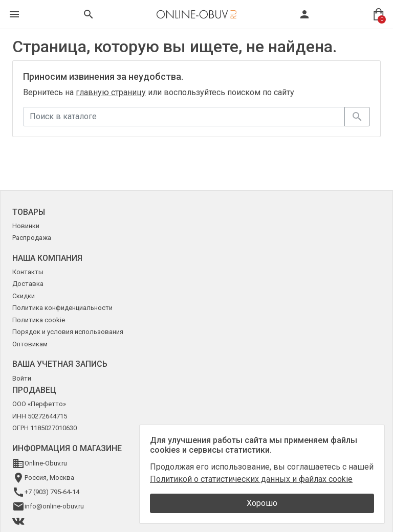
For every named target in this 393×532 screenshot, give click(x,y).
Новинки (26, 226)
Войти (22, 378)
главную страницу (111, 92)
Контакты (28, 272)
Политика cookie (39, 320)
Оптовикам (30, 344)
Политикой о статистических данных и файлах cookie (251, 479)
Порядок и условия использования (68, 332)
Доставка (28, 284)
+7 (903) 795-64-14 (52, 492)
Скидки (24, 296)
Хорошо (262, 503)
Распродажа (32, 238)
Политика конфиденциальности (62, 308)
